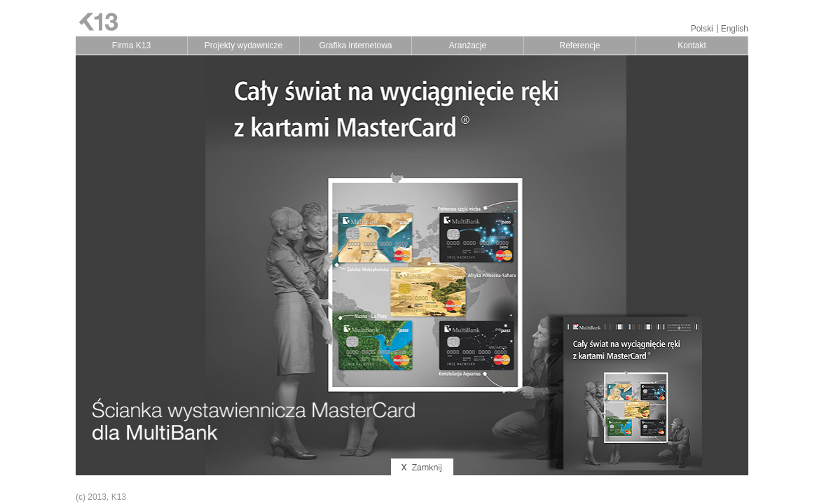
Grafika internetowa (355, 45)
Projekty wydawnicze (243, 45)
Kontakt (692, 45)
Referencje (579, 45)
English (735, 29)
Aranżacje (468, 45)
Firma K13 (131, 45)
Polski (702, 29)
